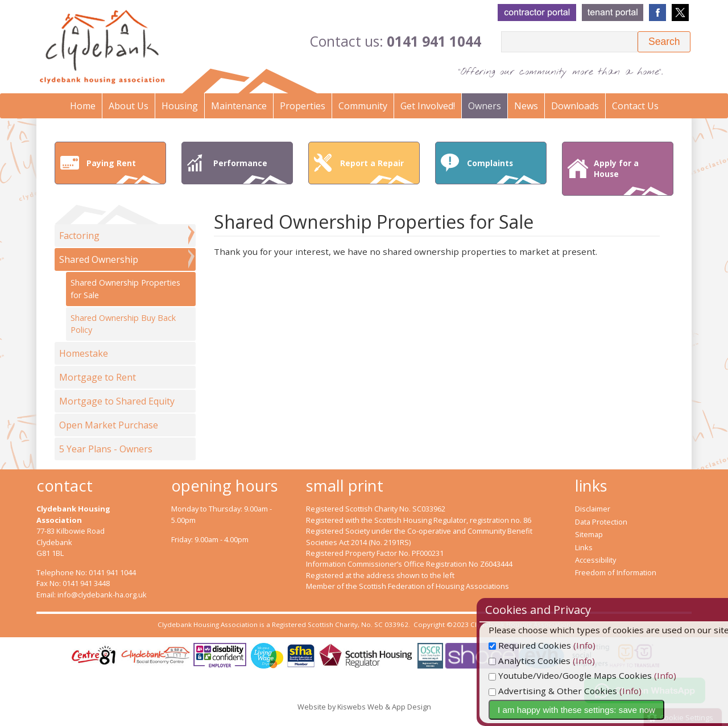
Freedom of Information (616, 572)
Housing (180, 106)
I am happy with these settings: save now (601, 710)
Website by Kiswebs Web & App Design (364, 707)
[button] (664, 42)
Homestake (84, 353)
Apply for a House (631, 176)
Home (83, 106)
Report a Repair (377, 171)
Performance (250, 171)
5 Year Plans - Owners (106, 449)
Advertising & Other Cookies (577, 691)
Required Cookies (554, 645)
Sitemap (589, 534)
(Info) (609, 645)
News (526, 106)
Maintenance (239, 106)
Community (363, 106)
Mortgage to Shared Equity (117, 401)
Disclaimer (593, 509)
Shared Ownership (99, 259)
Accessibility (595, 560)
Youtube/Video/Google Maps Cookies (595, 675)
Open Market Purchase (109, 425)
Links (584, 547)
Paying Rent (123, 171)
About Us (129, 106)
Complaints (504, 171)
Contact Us (635, 106)
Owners (485, 106)
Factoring (79, 236)
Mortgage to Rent (98, 377)
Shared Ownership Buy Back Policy (123, 324)
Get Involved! (428, 106)
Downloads (575, 106)
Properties (303, 106)
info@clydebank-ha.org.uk (102, 595)
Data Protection (601, 522)
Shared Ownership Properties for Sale (125, 289)
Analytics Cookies (554, 661)
